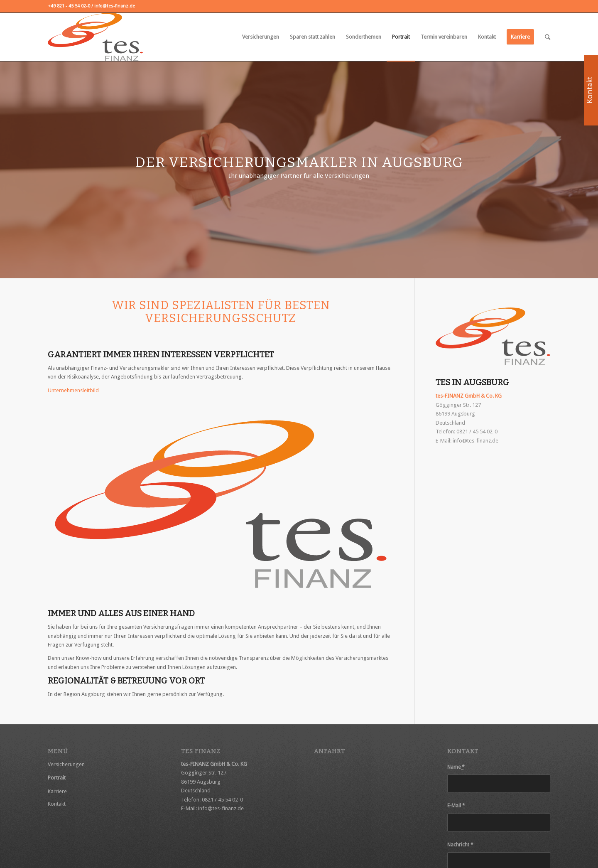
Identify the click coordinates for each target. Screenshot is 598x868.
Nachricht (460, 845)
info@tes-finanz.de (475, 441)
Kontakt (57, 804)
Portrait (57, 778)
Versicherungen (66, 764)
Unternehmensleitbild (73, 390)
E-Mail (456, 806)
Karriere (57, 791)
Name (456, 767)
